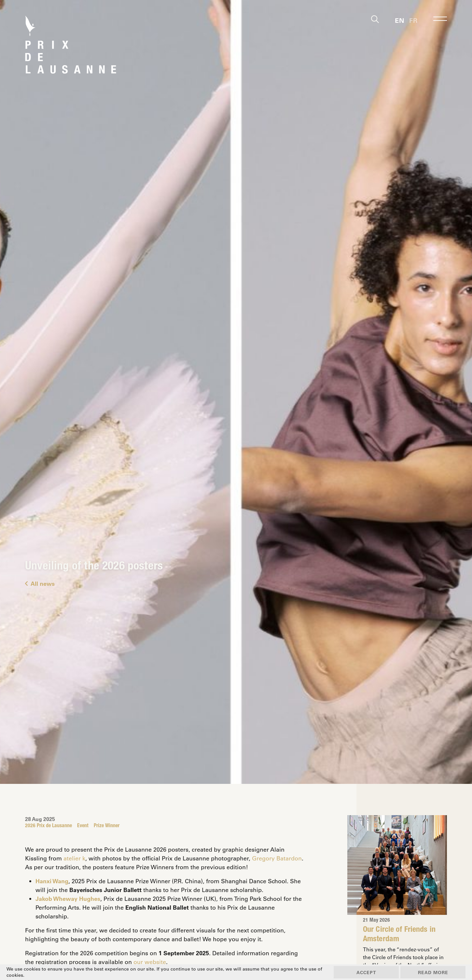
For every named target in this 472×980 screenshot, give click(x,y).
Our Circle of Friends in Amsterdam (399, 935)
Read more (433, 972)
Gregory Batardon (277, 858)
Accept (366, 972)
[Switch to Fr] (413, 20)
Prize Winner (107, 826)
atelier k (74, 858)
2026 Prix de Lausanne (49, 826)
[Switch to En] (400, 20)
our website (150, 962)
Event (83, 826)
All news (40, 584)
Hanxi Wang (52, 881)
